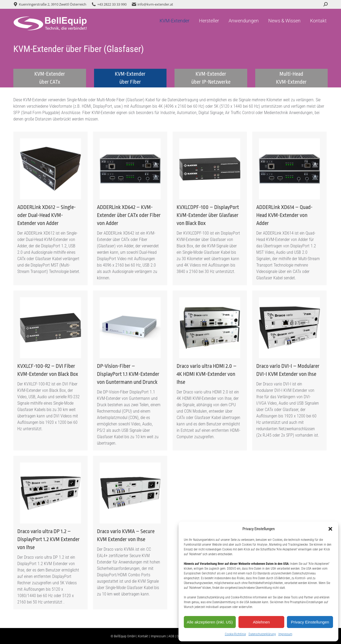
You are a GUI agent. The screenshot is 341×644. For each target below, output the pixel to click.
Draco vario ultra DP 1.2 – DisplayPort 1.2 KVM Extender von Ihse (48, 539)
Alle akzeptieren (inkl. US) (210, 622)
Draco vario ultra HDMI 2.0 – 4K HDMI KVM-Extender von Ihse (207, 374)
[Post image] (50, 169)
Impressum (285, 634)
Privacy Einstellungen (310, 622)
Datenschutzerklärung (262, 634)
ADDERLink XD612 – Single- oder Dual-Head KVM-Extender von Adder (46, 215)
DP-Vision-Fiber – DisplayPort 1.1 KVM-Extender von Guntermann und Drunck (128, 374)
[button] (330, 529)
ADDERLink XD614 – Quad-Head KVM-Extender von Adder (284, 215)
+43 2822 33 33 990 (112, 4)
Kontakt (143, 636)
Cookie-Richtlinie (235, 634)
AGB (171, 636)
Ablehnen (261, 622)
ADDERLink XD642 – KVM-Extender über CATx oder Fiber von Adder (129, 215)
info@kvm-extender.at (155, 4)
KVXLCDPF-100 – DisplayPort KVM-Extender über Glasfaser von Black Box (208, 215)
